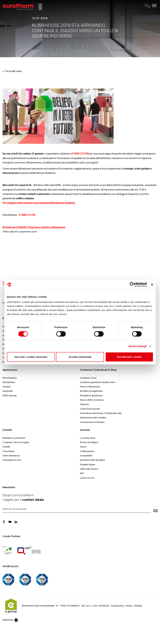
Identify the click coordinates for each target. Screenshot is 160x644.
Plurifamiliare (9, 382)
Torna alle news (12, 71)
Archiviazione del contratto (93, 418)
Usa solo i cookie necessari (31, 357)
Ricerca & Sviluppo (89, 442)
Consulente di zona (12, 460)
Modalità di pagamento (91, 391)
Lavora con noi (87, 478)
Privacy (129, 606)
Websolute (10, 620)
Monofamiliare (10, 378)
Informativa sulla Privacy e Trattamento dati (101, 413)
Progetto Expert (88, 465)
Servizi (83, 447)
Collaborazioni (87, 451)
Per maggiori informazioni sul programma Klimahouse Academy (39, 203)
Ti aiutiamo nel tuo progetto (16, 442)
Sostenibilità (86, 456)
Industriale (8, 391)
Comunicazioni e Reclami (92, 422)
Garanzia (84, 404)
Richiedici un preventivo (14, 438)
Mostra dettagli (138, 346)
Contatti (6, 447)
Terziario (7, 387)
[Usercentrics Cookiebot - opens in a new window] (132, 285)
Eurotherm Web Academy (92, 460)
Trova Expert (8, 451)
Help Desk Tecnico (89, 469)
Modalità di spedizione (91, 396)
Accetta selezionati (80, 357)
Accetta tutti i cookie (129, 357)
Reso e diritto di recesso (92, 400)
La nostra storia (88, 438)
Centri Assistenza (11, 456)
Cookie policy (117, 606)
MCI (82, 473)
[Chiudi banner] (152, 285)
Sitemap (138, 606)
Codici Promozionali (90, 409)
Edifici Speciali (10, 396)
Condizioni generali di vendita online (98, 382)
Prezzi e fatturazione (90, 387)
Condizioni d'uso (88, 378)
